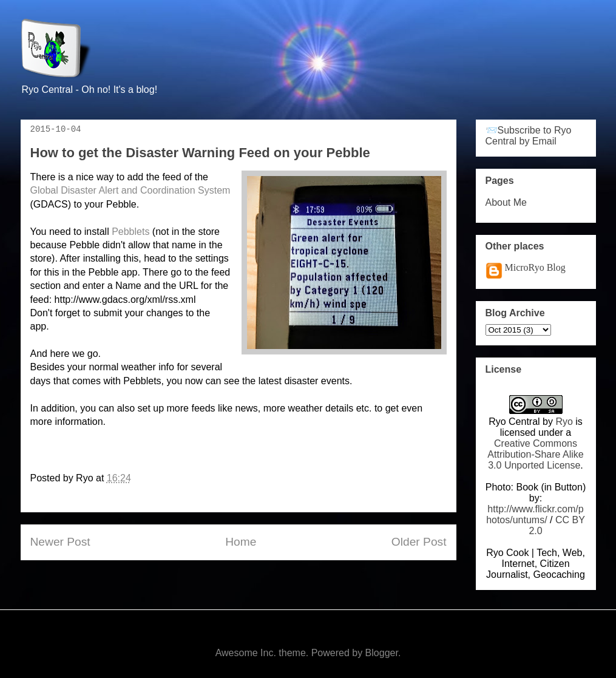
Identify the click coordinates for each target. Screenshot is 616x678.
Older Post (419, 542)
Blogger (382, 653)
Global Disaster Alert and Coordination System (130, 190)
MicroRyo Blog (535, 267)
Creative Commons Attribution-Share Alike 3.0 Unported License (535, 454)
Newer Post (60, 542)
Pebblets (130, 232)
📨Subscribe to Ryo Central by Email (529, 136)
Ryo (564, 422)
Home (241, 542)
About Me (506, 202)
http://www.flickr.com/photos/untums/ (535, 514)
